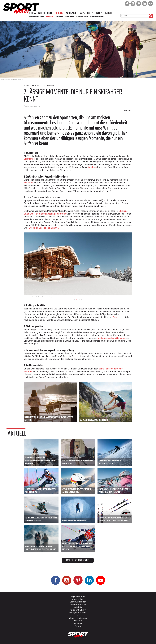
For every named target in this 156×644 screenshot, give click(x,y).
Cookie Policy (78, 607)
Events (99, 13)
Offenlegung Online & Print (78, 613)
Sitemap (78, 626)
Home (26, 86)
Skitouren (59, 16)
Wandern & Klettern (36, 16)
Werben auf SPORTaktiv (78, 610)
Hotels (90, 13)
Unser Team (78, 621)
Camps (82, 13)
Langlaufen (70, 16)
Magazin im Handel (78, 599)
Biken (50, 13)
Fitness (32, 13)
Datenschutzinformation (78, 602)
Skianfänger (30, 159)
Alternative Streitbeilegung (78, 618)
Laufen (41, 13)
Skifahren (50, 16)
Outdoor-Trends (82, 16)
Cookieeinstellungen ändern (78, 604)
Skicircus (117, 317)
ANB (78, 615)
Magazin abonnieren (78, 596)
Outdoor (59, 13)
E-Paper (109, 13)
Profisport (71, 13)
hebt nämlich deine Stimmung (112, 338)
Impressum (78, 623)
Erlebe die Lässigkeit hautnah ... (44, 228)
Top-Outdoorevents (97, 16)
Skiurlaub (28, 183)
